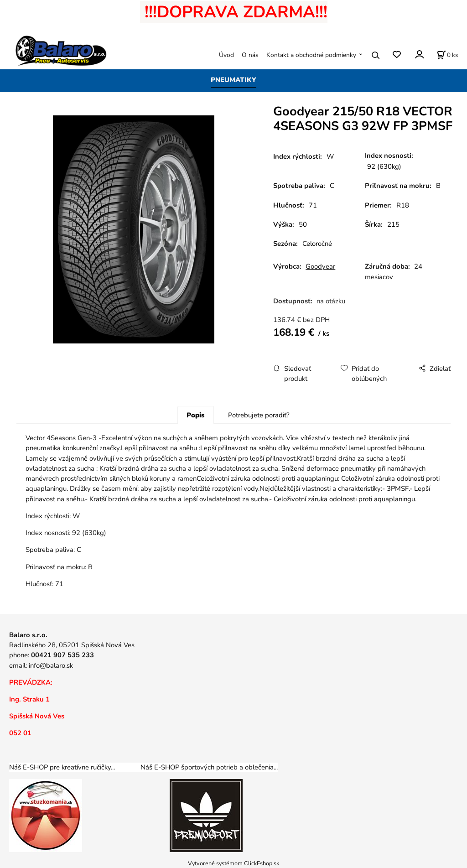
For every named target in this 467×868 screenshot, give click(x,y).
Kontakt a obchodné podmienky (311, 55)
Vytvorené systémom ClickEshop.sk (233, 863)
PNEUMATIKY (233, 80)
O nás (250, 55)
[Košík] (447, 55)
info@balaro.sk (51, 665)
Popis (195, 415)
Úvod (226, 55)
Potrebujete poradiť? (259, 415)
